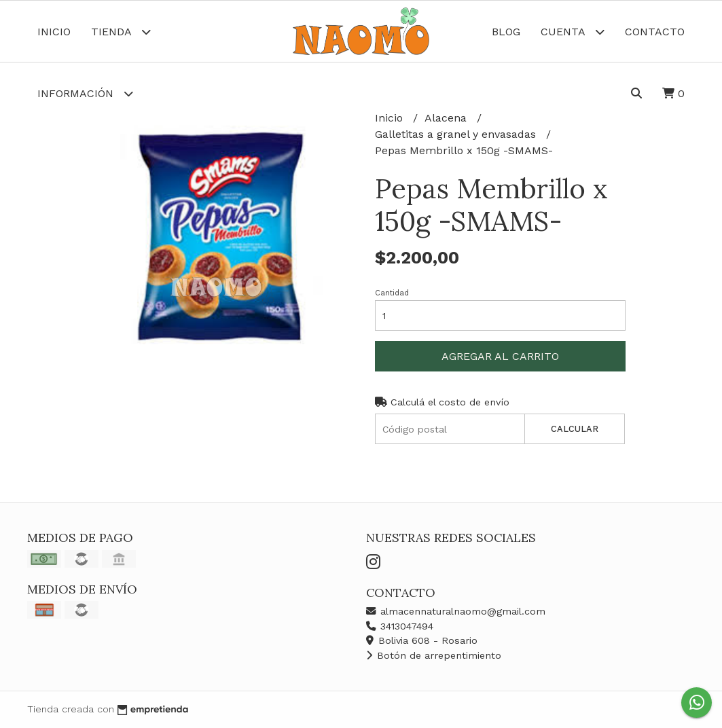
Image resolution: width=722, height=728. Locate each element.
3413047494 (400, 626)
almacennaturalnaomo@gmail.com (456, 611)
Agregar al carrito (500, 356)
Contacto (655, 32)
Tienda (121, 32)
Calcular (575, 429)
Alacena (447, 118)
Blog (506, 32)
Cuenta (573, 32)
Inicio (54, 32)
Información (85, 93)
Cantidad (392, 293)
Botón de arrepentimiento (434, 655)
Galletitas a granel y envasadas (457, 134)
